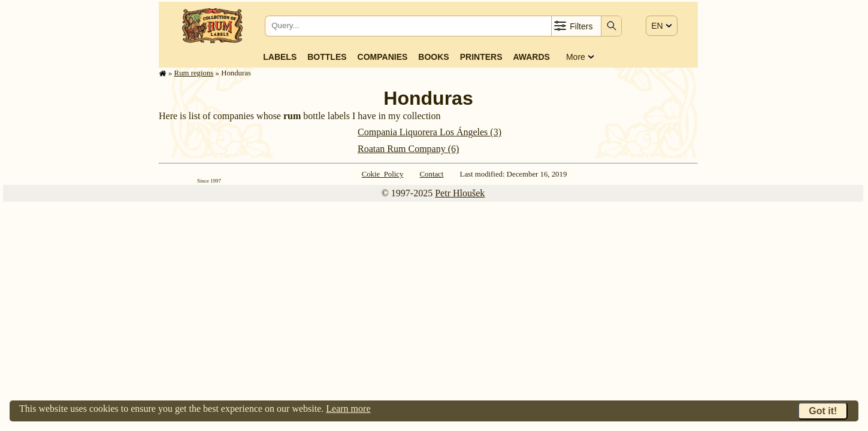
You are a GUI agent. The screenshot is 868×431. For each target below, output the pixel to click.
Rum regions (194, 73)
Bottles (327, 57)
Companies (383, 57)
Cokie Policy (383, 174)
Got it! (823, 411)
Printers (481, 57)
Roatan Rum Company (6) (408, 149)
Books (433, 57)
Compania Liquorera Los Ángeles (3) (430, 132)
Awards (531, 57)
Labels (280, 57)
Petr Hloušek (460, 193)
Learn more (348, 409)
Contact (432, 174)
